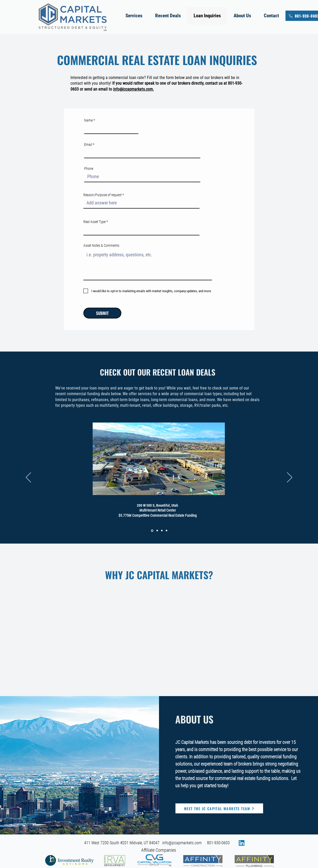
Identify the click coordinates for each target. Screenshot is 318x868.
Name (88, 120)
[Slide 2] (157, 531)
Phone (89, 169)
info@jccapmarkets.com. (133, 89)
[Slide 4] (166, 531)
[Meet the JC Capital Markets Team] (219, 808)
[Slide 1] (152, 531)
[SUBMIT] (102, 313)
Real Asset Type (94, 222)
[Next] (290, 478)
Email (88, 145)
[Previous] (28, 478)
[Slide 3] (162, 531)
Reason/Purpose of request (102, 195)
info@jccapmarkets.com (182, 843)
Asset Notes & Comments (101, 245)
